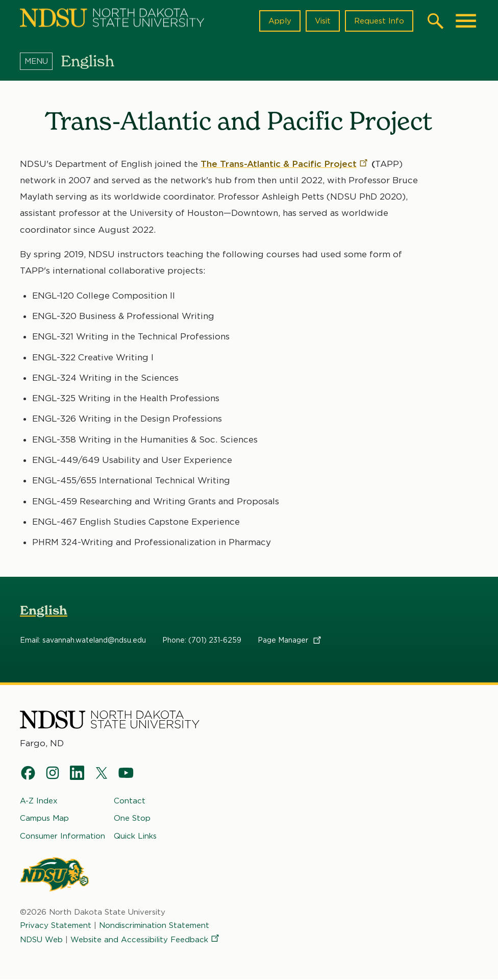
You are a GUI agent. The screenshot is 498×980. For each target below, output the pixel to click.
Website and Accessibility (145, 940)
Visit (323, 21)
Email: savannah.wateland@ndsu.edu (83, 640)
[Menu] (40, 61)
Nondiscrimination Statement (154, 925)
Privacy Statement (56, 925)
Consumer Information (63, 836)
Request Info (379, 21)
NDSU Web (41, 940)
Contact (130, 801)
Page (290, 640)
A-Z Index (39, 801)
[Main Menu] (466, 21)
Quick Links (135, 836)
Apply (280, 21)
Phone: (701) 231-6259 (202, 640)
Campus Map (44, 819)
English (44, 610)
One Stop (132, 819)
